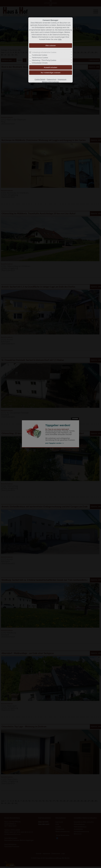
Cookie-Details (40, 79)
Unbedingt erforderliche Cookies (44, 52)
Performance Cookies (40, 58)
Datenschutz (52, 79)
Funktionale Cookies (40, 55)
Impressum (62, 79)
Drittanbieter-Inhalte (40, 63)
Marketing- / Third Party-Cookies (44, 60)
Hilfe (60, 39)
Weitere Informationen (50, 82)
